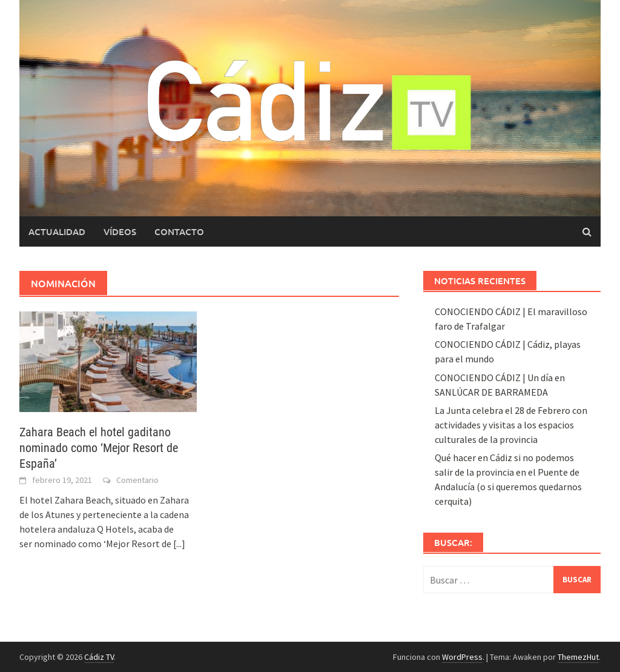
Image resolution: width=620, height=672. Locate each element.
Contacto (179, 231)
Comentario (137, 480)
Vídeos (120, 231)
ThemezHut (578, 657)
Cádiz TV (99, 657)
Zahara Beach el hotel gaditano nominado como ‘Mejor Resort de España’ (99, 448)
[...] (179, 544)
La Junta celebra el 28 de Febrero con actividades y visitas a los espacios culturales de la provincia (511, 425)
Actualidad (57, 231)
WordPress (462, 657)
